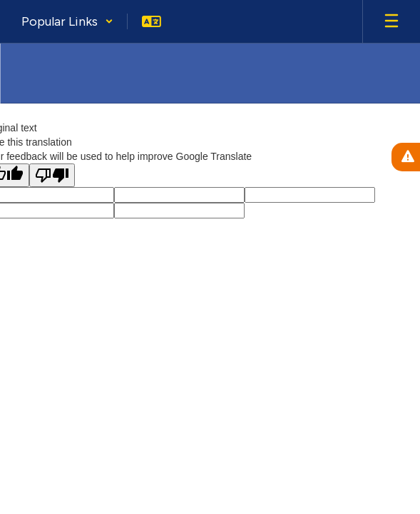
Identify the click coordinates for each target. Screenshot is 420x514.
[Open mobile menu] (391, 21)
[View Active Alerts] (406, 157)
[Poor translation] (52, 175)
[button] (67, 21)
